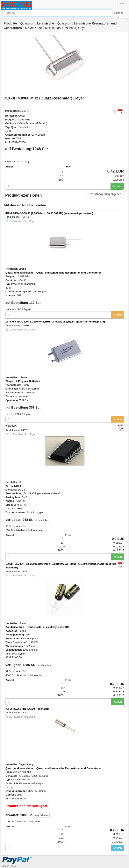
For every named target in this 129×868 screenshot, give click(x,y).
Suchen (119, 13)
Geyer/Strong (26, 764)
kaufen (117, 186)
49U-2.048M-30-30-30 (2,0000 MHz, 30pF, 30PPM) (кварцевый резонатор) (49, 213)
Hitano (22, 623)
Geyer (22, 116)
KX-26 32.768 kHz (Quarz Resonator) (27, 709)
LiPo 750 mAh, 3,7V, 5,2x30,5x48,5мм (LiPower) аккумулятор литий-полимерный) (55, 322)
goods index (9, 866)
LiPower (23, 377)
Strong (22, 269)
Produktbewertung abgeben (104, 194)
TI (20, 482)
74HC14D (11, 426)
